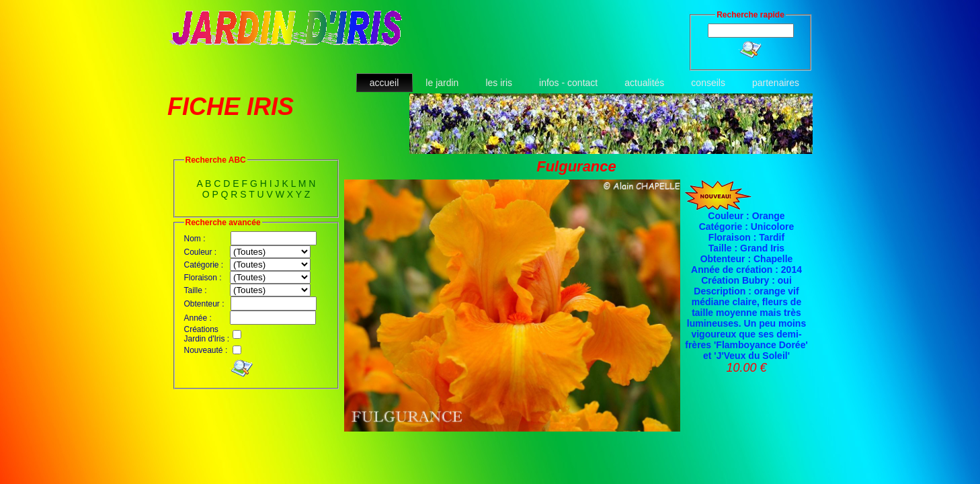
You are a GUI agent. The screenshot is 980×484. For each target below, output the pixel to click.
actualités (644, 83)
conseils (708, 83)
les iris (499, 83)
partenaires (776, 83)
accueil (384, 83)
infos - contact (568, 83)
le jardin (442, 83)
